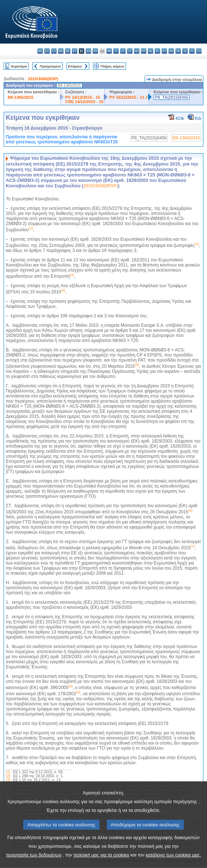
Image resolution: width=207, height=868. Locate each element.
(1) (8, 772)
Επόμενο (75, 66)
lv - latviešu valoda (123, 51)
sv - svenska (199, 51)
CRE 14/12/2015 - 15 (84, 102)
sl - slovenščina (185, 51)
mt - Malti (144, 51)
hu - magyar (137, 51)
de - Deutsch (68, 51)
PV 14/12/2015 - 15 (83, 97)
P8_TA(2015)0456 (172, 97)
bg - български (40, 51)
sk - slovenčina (178, 51)
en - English (88, 51)
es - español (47, 51)
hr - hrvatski (109, 51)
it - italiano (116, 51)
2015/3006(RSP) (43, 79)
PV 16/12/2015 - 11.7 (129, 97)
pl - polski (157, 51)
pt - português (164, 51)
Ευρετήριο (19, 66)
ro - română (171, 51)
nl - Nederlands (151, 51)
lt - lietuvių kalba (130, 51)
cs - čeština (54, 51)
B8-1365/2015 (21, 97)
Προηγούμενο (50, 66)
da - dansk (61, 51)
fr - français (95, 51)
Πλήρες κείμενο (112, 66)
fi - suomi (192, 51)
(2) (8, 776)
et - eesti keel (75, 51)
